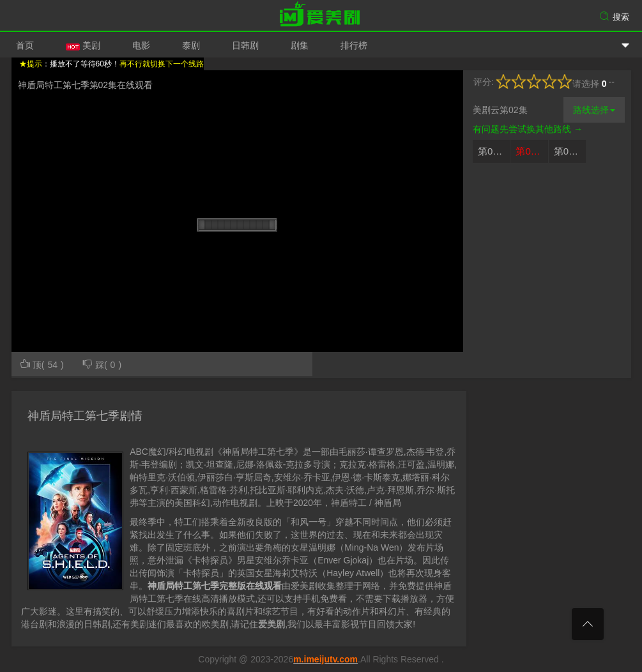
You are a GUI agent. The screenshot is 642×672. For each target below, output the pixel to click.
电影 (141, 45)
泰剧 (191, 45)
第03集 (569, 151)
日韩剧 (245, 45)
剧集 (300, 45)
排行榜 (354, 45)
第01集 (493, 151)
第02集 (531, 151)
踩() (102, 364)
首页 (25, 45)
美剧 (83, 45)
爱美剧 (321, 16)
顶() (42, 364)
